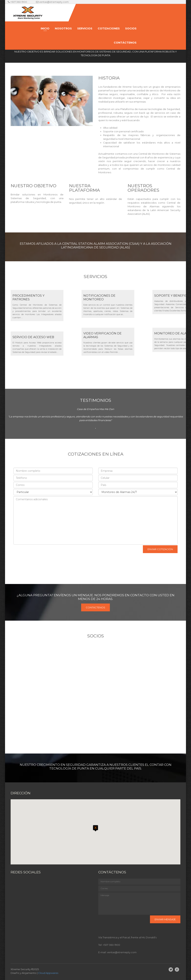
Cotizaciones (109, 28)
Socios (131, 28)
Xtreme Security (21, 969)
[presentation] (39, 552)
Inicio (45, 28)
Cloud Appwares (48, 973)
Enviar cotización (160, 549)
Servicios (85, 28)
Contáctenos (125, 43)
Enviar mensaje (165, 919)
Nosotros (63, 28)
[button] (95, 828)
